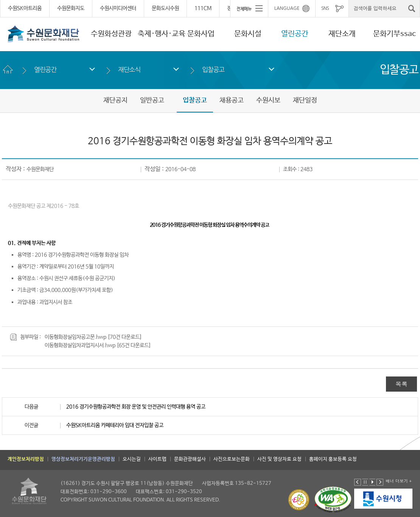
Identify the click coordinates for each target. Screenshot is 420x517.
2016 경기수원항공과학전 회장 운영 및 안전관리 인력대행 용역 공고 (136, 407)
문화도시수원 (165, 8)
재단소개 (342, 34)
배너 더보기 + (399, 481)
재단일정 (305, 100)
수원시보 (268, 100)
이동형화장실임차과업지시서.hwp (80, 345)
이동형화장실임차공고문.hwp (75, 337)
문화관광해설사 (190, 459)
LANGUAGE (287, 8)
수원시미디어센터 (118, 8)
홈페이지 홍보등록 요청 (333, 459)
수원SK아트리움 (25, 8)
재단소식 (129, 70)
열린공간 (295, 34)
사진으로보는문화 (232, 459)
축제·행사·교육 (162, 34)
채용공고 (232, 100)
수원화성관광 (111, 34)
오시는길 (132, 459)
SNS (325, 8)
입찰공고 (213, 70)
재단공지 (115, 100)
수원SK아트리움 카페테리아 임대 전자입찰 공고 (115, 425)
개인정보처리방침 (26, 459)
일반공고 (152, 100)
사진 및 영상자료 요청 (279, 459)
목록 (401, 384)
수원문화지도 (71, 8)
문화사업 (201, 34)
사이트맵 (157, 459)
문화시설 (248, 34)
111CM (203, 8)
